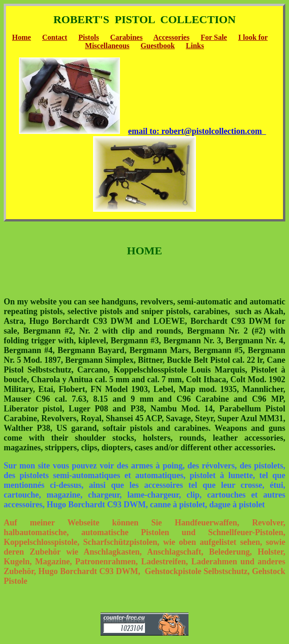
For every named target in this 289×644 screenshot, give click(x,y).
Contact (55, 37)
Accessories (171, 37)
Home (22, 37)
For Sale (214, 37)
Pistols (88, 37)
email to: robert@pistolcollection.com (197, 131)
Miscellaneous (107, 46)
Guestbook (158, 46)
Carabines (126, 37)
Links (195, 46)
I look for (253, 37)
